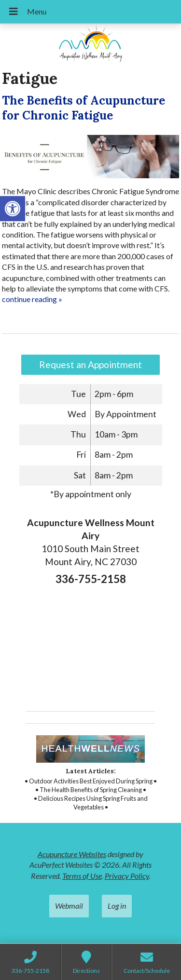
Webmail (69, 906)
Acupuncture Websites (72, 854)
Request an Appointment (90, 364)
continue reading (32, 299)
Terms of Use (82, 876)
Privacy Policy (127, 876)
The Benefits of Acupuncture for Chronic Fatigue (84, 108)
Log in (117, 906)
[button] (13, 209)
